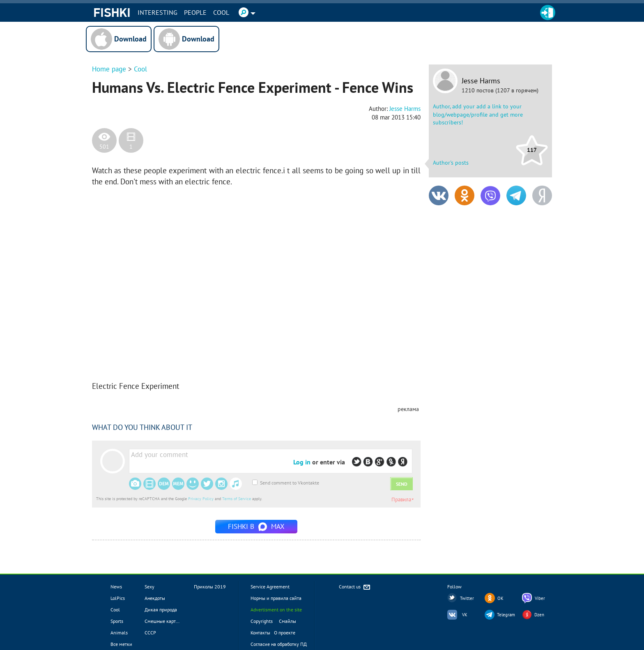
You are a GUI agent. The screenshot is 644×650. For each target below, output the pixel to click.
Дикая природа (161, 610)
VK (465, 615)
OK (500, 598)
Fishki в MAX (256, 526)
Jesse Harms (481, 81)
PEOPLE (195, 12)
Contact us (355, 587)
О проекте (285, 633)
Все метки (121, 644)
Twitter (467, 598)
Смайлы (287, 621)
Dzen (539, 615)
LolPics (118, 598)
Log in (302, 462)
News (116, 587)
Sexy (149, 587)
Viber (540, 598)
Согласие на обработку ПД (279, 644)
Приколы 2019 (210, 587)
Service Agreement (270, 587)
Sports (117, 621)
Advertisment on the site (276, 610)
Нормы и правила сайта (276, 598)
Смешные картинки (166, 621)
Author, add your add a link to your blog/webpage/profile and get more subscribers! (478, 114)
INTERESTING (158, 12)
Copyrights (262, 621)
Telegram (506, 615)
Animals (119, 633)
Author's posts (451, 163)
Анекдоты (155, 598)
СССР (150, 633)
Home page (109, 69)
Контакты (260, 633)
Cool (221, 12)
